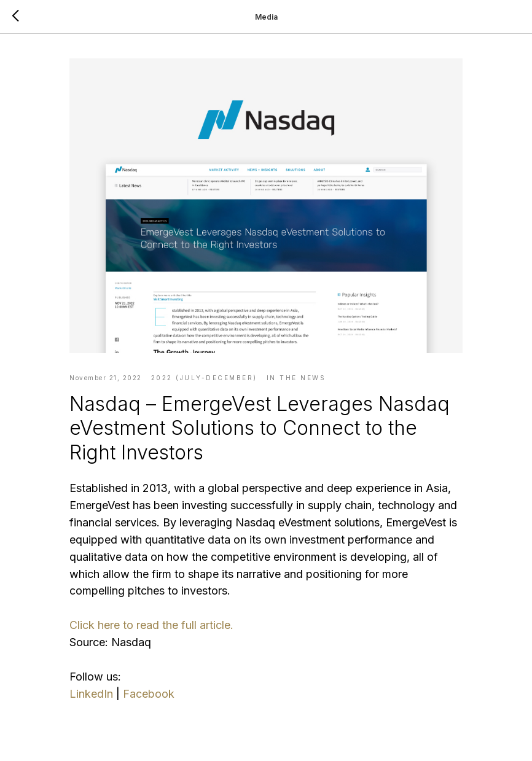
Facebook (149, 694)
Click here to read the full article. (151, 625)
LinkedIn (91, 694)
